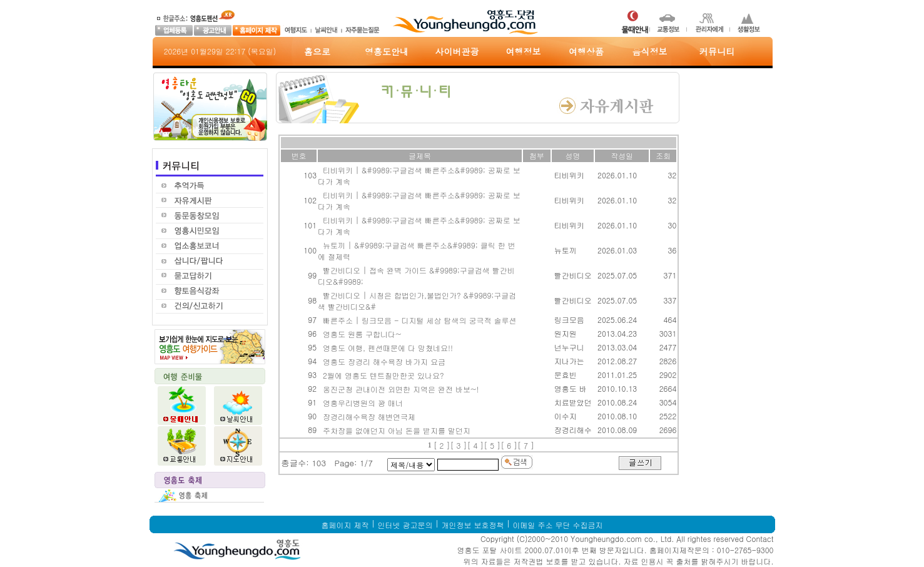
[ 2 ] (442, 445)
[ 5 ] (492, 445)
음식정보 (650, 51)
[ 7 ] (526, 445)
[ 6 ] (509, 445)
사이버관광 (457, 51)
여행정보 (524, 51)
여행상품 (586, 51)
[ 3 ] (459, 445)
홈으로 (317, 51)
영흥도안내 (387, 51)
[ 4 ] (475, 445)
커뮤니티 (717, 51)
